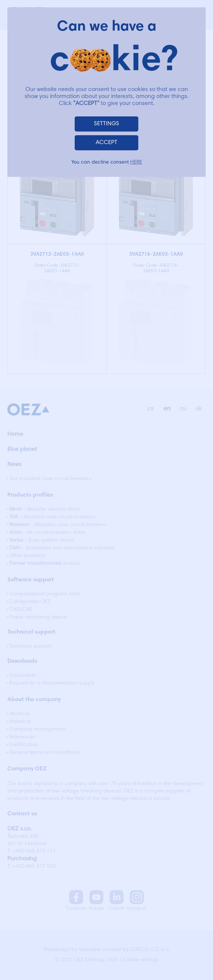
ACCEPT (106, 143)
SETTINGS (106, 124)
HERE (136, 162)
